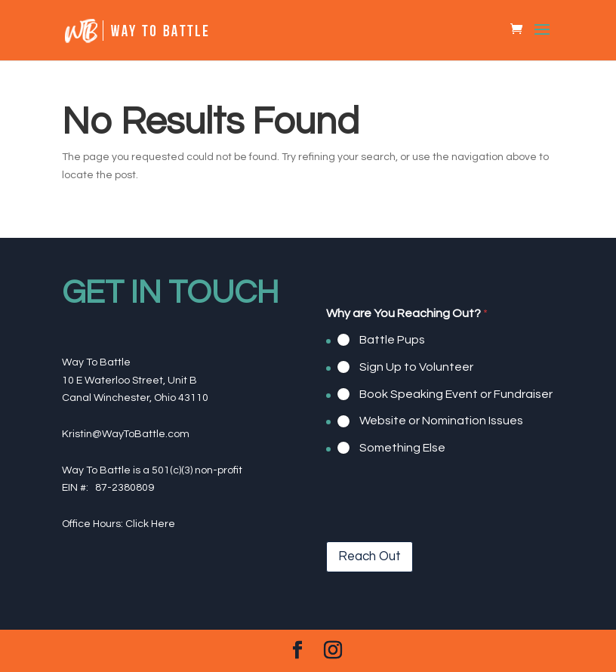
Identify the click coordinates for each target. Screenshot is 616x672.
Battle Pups (392, 340)
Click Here (150, 524)
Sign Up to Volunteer (416, 367)
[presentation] (441, 532)
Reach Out (370, 556)
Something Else (402, 448)
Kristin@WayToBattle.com (126, 434)
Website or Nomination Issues (441, 421)
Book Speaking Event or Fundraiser (456, 393)
